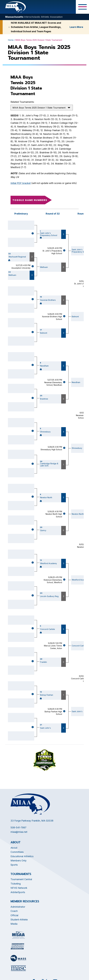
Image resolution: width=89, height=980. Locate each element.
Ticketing (16, 884)
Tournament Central (21, 879)
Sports (14, 865)
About (14, 848)
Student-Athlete (19, 920)
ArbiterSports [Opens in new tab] (18, 892)
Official (14, 915)
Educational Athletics (22, 856)
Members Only (18, 861)
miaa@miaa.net (19, 832)
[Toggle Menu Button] (82, 7)
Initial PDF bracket (21, 183)
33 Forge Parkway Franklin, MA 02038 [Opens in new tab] (32, 821)
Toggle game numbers (30, 200)
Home (11, 40)
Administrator (18, 907)
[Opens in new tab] (18, 935)
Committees (17, 852)
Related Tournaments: (22, 102)
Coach (14, 911)
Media (14, 924)
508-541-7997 (18, 828)
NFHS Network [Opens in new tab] (19, 888)
